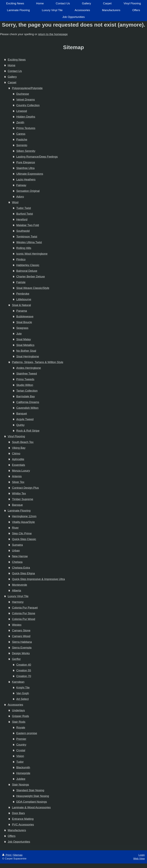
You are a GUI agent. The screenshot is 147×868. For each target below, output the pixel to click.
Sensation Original (28, 191)
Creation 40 (24, 665)
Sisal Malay (24, 339)
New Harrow (20, 556)
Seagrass (22, 328)
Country (21, 745)
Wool (15, 202)
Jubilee (21, 779)
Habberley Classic (28, 265)
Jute (19, 334)
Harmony (18, 602)
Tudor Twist (24, 208)
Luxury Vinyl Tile (18, 596)
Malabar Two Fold (28, 225)
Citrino (16, 453)
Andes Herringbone (29, 368)
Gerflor (16, 659)
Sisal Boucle (24, 322)
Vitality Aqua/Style (23, 522)
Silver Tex (18, 482)
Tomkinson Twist (27, 237)
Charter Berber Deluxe (31, 276)
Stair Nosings (21, 785)
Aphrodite (18, 459)
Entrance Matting (23, 819)
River (15, 528)
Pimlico (21, 259)
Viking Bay (19, 448)
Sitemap (18, 855)
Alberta (17, 590)
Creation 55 (24, 670)
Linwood (22, 111)
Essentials (19, 465)
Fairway (21, 185)
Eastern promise (27, 733)
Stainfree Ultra (25, 168)
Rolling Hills (24, 248)
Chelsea (17, 562)
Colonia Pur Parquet (25, 608)
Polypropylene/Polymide (27, 88)
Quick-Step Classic (24, 539)
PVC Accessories (23, 825)
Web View (139, 859)
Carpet (12, 82)
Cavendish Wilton (27, 408)
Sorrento (22, 145)
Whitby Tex (19, 493)
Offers (11, 836)
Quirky (20, 425)
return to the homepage (53, 34)
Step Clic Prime (22, 533)
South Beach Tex (23, 442)
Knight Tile (23, 688)
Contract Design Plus (25, 488)
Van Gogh (23, 693)
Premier (21, 739)
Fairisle (21, 282)
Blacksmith (23, 767)
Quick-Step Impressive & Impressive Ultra (38, 579)
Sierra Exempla (22, 648)
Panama (22, 311)
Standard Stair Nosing (30, 790)
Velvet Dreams (26, 100)
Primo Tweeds (25, 379)
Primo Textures (26, 128)
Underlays (18, 710)
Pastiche (22, 139)
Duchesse (23, 94)
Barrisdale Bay (26, 396)
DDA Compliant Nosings (32, 802)
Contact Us (15, 71)
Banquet (22, 413)
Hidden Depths (26, 117)
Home (11, 65)
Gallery (12, 77)
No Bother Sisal (26, 351)
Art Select (22, 699)
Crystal (21, 750)
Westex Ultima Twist (29, 242)
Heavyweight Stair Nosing (33, 796)
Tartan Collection (27, 391)
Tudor (20, 762)
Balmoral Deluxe (27, 271)
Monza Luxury (21, 471)
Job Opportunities (19, 842)
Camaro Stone (21, 630)
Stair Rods (19, 722)
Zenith (20, 122)
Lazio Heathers (26, 179)
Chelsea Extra (21, 568)
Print (7, 855)
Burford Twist (25, 214)
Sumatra (17, 545)
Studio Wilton (25, 385)
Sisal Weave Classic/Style (33, 288)
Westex (17, 625)
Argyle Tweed (25, 419)
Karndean (18, 682)
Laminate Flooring (19, 511)
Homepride (23, 773)
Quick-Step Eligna (23, 573)
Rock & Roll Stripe (28, 431)
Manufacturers (17, 830)
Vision (20, 756)
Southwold (23, 231)
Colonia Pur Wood (24, 619)
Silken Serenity (26, 151)
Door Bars (18, 813)
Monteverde (20, 585)
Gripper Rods (21, 716)
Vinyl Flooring (16, 436)
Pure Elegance (26, 162)
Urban (16, 550)
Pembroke (23, 294)
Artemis (17, 476)
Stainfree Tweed (27, 374)
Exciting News (17, 60)
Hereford (22, 219)
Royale (21, 727)
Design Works (21, 653)
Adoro (20, 197)
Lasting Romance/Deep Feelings (37, 157)
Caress (21, 134)
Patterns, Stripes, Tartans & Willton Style (38, 362)
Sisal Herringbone (28, 356)
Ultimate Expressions (30, 174)
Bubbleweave (25, 316)
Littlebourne (24, 299)
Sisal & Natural (21, 305)
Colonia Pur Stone (24, 613)
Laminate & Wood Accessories (31, 807)
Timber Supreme (23, 499)
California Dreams (28, 402)
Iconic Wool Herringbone (32, 254)
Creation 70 (24, 676)
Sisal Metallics (25, 345)
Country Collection (28, 105)
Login (142, 855)
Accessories (15, 705)
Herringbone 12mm (24, 516)
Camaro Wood (21, 636)
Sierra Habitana (22, 642)
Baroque (17, 505)
